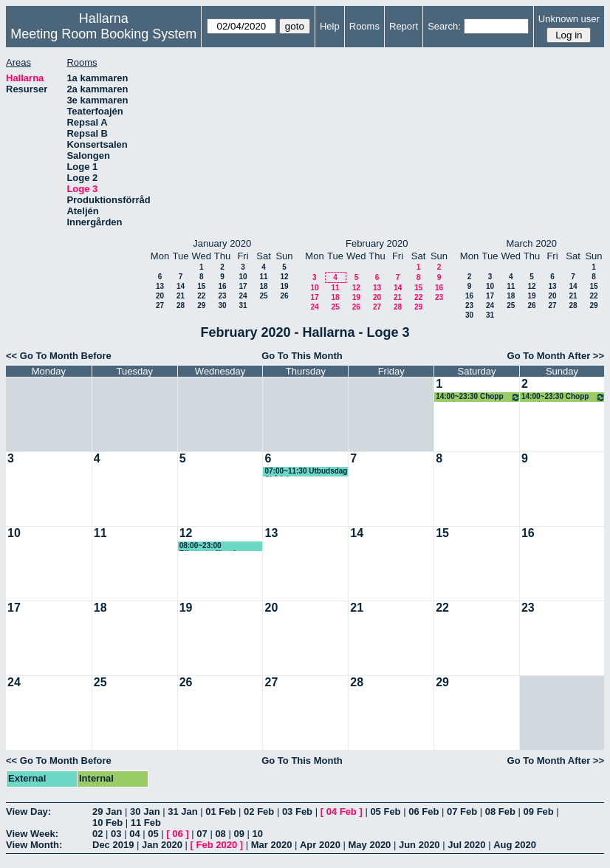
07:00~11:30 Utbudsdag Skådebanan (306, 472)
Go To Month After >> (556, 356)
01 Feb (220, 811)
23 (222, 296)
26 (284, 296)
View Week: (32, 834)
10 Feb (107, 823)
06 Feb (424, 811)
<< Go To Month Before (59, 356)
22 (201, 296)
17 (243, 286)
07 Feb (462, 811)
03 (116, 834)
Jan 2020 (162, 845)
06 (177, 834)
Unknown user (569, 19)
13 (160, 286)
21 (181, 296)
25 (263, 296)
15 (201, 286)
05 (153, 834)
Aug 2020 (515, 845)
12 (284, 277)
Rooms (364, 26)
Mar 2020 (272, 845)
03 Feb (297, 811)
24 (243, 296)
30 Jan (145, 811)
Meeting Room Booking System (103, 34)
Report (404, 26)
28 (181, 305)
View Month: (34, 845)
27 (160, 305)
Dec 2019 (113, 845)
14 (181, 286)
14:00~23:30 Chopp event (478, 397)
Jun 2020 (419, 845)
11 (263, 277)
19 (284, 286)
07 (202, 834)
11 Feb (146, 823)
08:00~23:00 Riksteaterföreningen (216, 546)
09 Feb (539, 811)
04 (134, 834)
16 (222, 286)
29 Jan (107, 811)
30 (222, 305)
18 (263, 286)
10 (243, 277)
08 (220, 834)
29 (201, 305)
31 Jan (182, 811)
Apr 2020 (320, 845)
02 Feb (259, 811)
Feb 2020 (217, 845)
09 (239, 834)
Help (330, 26)
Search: (444, 26)
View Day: (28, 811)
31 (243, 305)
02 (97, 834)
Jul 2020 (466, 845)
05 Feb (385, 811)
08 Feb (500, 811)
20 (160, 296)
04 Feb (342, 811)
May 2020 (370, 845)
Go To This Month (302, 356)
